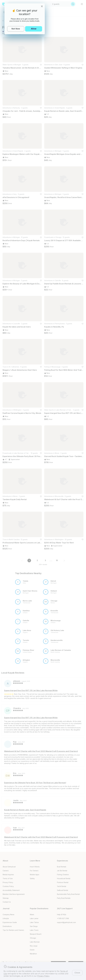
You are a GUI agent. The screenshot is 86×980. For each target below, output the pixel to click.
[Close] (42, 6)
